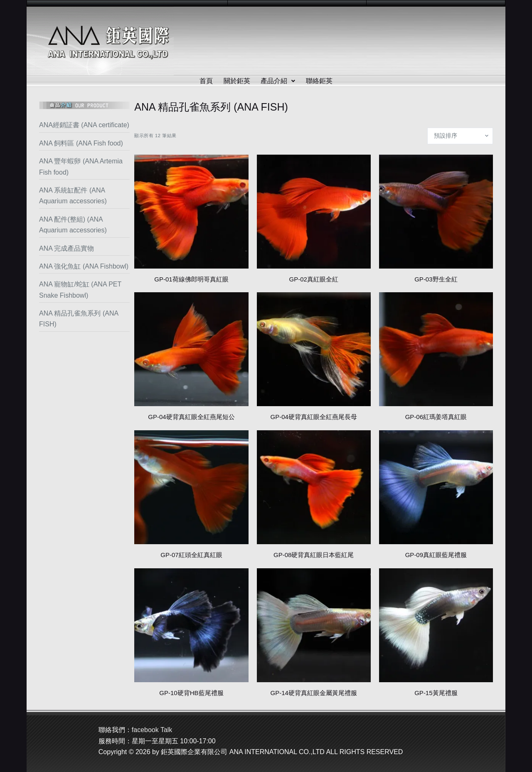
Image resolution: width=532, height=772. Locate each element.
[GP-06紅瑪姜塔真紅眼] (436, 349)
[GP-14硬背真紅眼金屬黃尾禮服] (314, 625)
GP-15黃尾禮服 (436, 693)
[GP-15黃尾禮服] (436, 625)
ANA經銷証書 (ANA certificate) (84, 125)
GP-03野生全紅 (436, 279)
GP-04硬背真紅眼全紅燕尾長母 (313, 417)
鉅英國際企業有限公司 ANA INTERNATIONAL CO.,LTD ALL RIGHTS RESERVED (282, 752)
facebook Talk (152, 730)
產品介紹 (278, 81)
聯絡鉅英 (320, 81)
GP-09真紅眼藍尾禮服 (436, 555)
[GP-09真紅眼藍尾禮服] (436, 487)
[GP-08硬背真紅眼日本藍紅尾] (314, 487)
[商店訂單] (460, 136)
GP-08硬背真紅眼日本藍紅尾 (314, 555)
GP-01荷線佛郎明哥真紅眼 (191, 279)
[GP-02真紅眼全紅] (314, 212)
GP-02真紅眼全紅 (313, 279)
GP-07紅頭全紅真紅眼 (191, 555)
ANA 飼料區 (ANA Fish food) (81, 143)
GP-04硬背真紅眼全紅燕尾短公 (191, 417)
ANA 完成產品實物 (66, 248)
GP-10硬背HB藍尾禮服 (191, 693)
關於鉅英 (237, 81)
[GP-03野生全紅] (436, 212)
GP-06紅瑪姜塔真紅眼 (436, 417)
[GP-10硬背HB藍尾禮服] (191, 625)
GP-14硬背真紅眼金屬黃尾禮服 (313, 693)
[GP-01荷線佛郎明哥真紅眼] (191, 212)
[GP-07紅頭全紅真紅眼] (191, 487)
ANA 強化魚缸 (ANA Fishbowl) (84, 266)
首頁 (206, 81)
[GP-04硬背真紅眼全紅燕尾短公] (191, 349)
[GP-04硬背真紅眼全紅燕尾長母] (314, 349)
